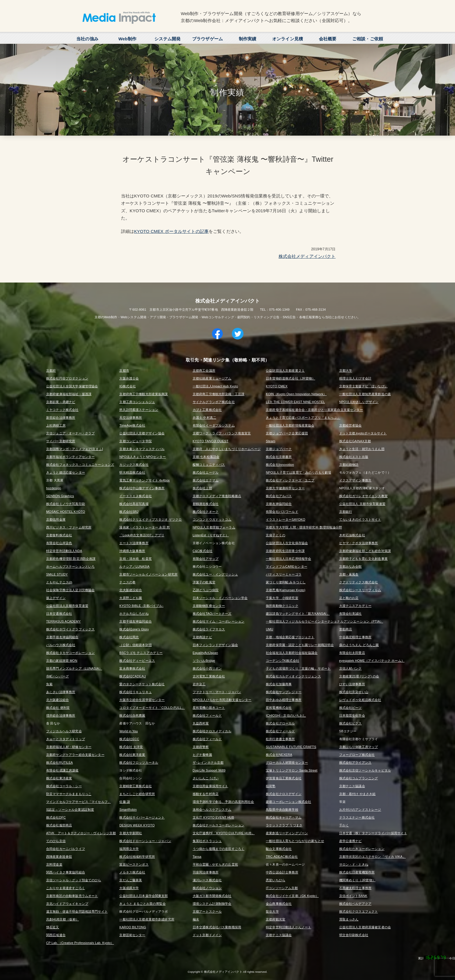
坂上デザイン (56, 598)
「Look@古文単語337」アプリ (142, 535)
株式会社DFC (56, 817)
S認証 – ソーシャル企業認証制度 (70, 810)
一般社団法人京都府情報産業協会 (290, 425)
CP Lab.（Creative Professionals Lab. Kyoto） (80, 943)
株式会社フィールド (207, 715)
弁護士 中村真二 (204, 418)
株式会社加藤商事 (279, 684)
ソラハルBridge (204, 661)
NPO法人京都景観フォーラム (214, 527)
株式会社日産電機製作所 (357, 872)
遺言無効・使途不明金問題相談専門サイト (77, 911)
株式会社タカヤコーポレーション (70, 653)
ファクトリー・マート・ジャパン (217, 692)
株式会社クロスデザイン (284, 794)
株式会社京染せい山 (354, 692)
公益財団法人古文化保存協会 (287, 543)
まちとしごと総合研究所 (137, 794)
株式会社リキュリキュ (136, 692)
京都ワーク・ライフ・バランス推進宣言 (222, 433)
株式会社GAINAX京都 (355, 441)
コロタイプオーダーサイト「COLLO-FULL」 (152, 708)
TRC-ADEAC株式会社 (282, 857)
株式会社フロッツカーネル (139, 763)
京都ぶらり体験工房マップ (359, 747)
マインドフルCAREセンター (287, 567)
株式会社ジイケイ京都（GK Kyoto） (292, 896)
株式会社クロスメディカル (212, 731)
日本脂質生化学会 (352, 715)
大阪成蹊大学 (129, 888)
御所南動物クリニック (282, 606)
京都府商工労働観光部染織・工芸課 (219, 394)
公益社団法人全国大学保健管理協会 (72, 386)
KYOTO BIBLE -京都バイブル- (141, 606)
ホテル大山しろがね (134, 614)
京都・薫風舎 (349, 574)
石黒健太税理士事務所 (355, 888)
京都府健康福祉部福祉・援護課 (69, 394)
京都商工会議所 (204, 371)
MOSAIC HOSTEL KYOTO (66, 512)
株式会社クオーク (206, 512)
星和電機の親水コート (209, 708)
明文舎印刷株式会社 (354, 935)
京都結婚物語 (349, 465)
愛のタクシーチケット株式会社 (142, 684)
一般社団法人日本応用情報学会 (288, 559)
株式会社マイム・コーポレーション (219, 621)
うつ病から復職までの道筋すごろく (219, 849)
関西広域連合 (56, 935)
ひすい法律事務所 (352, 684)
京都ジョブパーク (279, 449)
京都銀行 (346, 512)
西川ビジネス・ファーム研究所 (69, 527)
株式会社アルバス (279, 496)
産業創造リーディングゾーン (287, 833)
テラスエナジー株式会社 (357, 817)
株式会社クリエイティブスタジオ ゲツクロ (150, 519)
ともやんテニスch (59, 582)
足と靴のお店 (349, 598)
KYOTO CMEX (277, 386)
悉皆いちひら (276, 880)
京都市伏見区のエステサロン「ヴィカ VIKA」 (373, 857)
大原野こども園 (131, 598)
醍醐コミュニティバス (209, 465)
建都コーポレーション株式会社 (288, 802)
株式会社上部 (202, 488)
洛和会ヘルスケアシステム (212, 810)
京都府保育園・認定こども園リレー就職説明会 (300, 645)
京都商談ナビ (202, 637)
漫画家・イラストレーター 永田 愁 (145, 527)
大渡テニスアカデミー (355, 606)
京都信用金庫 (56, 519)
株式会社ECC (129, 739)
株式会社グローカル (280, 723)
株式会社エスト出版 (354, 457)
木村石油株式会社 (352, 535)
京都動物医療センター (209, 606)
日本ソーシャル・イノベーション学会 (220, 598)
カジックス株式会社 (134, 465)
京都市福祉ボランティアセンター (70, 457)
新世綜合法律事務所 (61, 418)
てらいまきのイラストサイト (360, 519)
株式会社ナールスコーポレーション (219, 825)
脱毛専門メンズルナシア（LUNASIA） (74, 668)
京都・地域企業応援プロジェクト (290, 637)
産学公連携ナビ (351, 841)
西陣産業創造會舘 (59, 857)
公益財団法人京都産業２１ (285, 371)
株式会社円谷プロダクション (67, 378)
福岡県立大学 (129, 849)
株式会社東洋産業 (132, 755)
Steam (271, 441)
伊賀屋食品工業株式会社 (284, 778)
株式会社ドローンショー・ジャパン (145, 841)
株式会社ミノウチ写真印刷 (66, 504)
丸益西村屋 (201, 723)
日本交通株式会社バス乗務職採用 (217, 927)
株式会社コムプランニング (359, 778)
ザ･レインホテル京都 (208, 763)
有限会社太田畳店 (352, 653)
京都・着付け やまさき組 (358, 794)
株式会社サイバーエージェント (142, 817)
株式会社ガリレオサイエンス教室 (363, 496)
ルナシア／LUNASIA (134, 567)
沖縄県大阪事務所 (132, 551)
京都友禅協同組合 (279, 504)
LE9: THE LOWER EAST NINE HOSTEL (295, 402)
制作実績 (248, 39)
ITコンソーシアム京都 (282, 888)
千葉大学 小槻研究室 (282, 598)
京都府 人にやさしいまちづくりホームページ (227, 449)
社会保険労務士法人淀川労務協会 (70, 590)
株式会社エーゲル (206, 472)
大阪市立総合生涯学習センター (142, 700)
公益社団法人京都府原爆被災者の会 (365, 927)
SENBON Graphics (60, 496)
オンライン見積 (288, 39)
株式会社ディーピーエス (137, 661)
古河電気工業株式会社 (209, 676)
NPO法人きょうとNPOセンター (142, 457)
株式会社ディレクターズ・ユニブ (290, 480)
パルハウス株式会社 (61, 645)
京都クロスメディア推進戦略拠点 (217, 496)
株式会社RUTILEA (59, 763)
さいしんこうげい (206, 778)
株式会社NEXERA (279, 755)
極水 (196, 919)
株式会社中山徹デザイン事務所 (142, 488)
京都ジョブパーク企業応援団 (287, 433)
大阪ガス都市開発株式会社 (212, 896)
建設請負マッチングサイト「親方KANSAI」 (298, 614)
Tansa (197, 857)
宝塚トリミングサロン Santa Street (292, 770)
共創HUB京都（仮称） (63, 919)
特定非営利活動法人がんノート (288, 927)
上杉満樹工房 (56, 425)
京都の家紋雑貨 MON (62, 661)
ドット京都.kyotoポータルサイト (363, 433)
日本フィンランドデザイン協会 (215, 645)
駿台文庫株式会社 (279, 849)
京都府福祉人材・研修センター (69, 747)
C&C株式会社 (203, 551)
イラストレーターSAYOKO (286, 519)
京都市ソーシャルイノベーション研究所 (148, 574)
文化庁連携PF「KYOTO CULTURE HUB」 (224, 833)
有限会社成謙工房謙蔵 (62, 770)
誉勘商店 (346, 629)
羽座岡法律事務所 (206, 872)
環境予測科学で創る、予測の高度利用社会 (223, 802)
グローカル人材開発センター (287, 763)
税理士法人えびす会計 (355, 378)
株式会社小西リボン (207, 668)
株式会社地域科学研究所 (137, 857)
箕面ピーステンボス (134, 864)
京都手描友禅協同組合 (136, 621)
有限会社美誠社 (351, 614)
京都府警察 (201, 747)
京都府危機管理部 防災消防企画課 (71, 559)
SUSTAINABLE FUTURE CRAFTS (291, 747)
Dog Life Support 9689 (209, 770)
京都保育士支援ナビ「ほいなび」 (363, 386)
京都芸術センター (132, 935)
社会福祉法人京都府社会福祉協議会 (292, 653)
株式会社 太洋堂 (131, 747)
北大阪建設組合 (131, 590)
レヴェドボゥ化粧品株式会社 (360, 700)
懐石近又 (53, 927)
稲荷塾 (271, 786)
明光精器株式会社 (132, 472)
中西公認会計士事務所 (282, 872)
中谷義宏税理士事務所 (355, 637)
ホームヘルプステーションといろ (70, 567)
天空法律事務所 (131, 418)
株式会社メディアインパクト (307, 256)
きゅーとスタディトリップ (66, 739)
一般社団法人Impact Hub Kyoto (215, 386)
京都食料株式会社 (59, 535)
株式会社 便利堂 (58, 708)
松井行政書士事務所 (280, 739)
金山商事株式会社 (279, 904)
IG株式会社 (128, 386)
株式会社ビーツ (351, 708)
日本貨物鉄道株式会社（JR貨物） (290, 378)
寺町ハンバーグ (57, 676)
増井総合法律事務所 (61, 715)
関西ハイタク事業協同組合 (66, 872)
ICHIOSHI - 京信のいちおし (286, 715)
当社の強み (87, 39)
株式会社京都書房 (279, 457)
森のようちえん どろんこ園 (359, 645)
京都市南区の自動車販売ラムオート (72, 896)
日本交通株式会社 (59, 614)
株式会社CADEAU (132, 676)
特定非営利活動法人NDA (64, 551)
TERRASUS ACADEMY (63, 621)
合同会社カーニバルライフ (66, 849)
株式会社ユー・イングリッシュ (215, 574)
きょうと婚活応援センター (66, 472)
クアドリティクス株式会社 (359, 582)
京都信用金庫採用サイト (211, 786)
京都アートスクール (207, 911)
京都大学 (346, 371)
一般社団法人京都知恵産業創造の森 (365, 394)
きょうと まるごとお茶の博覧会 (142, 904)
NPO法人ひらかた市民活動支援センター (222, 700)
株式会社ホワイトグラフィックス (70, 629)
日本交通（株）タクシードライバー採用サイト (373, 833)
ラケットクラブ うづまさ (284, 825)
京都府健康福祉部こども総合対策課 (365, 551)
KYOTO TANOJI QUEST (211, 441)
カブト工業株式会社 (207, 410)
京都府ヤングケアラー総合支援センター (75, 755)
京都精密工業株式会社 (136, 786)
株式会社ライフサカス (209, 629)
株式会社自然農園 (132, 715)
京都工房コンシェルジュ (137, 402)
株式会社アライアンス (355, 763)
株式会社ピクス (351, 723)
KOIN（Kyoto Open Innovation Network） (296, 394)
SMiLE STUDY (57, 574)
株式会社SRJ (129, 512)
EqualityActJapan (205, 653)
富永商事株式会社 (132, 668)
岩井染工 (199, 684)
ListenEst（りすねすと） (211, 535)
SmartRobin (128, 810)
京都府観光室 (276, 919)
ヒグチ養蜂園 (202, 755)
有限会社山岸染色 (59, 543)
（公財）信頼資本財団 (136, 645)
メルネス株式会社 (132, 872)
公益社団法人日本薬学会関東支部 (143, 896)
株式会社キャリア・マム (284, 817)
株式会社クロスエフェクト (359, 911)
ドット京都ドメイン (207, 935)
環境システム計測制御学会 (212, 904)
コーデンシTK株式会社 (282, 661)
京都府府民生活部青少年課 (285, 551)
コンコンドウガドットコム (212, 519)
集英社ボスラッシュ (207, 841)
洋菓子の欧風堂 (204, 582)
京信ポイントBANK (353, 896)
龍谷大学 (272, 911)
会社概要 (328, 39)
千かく (344, 825)
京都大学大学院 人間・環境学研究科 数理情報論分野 (304, 527)
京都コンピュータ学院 (136, 441)
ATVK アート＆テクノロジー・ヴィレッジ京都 (81, 833)
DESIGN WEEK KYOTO (137, 825)
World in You (128, 731)
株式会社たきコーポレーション (362, 849)
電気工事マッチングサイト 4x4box (144, 480)
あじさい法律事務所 (61, 692)
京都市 (124, 371)
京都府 (51, 371)
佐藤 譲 (125, 802)
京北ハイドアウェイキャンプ (67, 904)
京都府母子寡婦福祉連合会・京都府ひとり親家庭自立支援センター (314, 410)
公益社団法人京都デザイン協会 (142, 433)
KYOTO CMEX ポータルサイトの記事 (171, 231)
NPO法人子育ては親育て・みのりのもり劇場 (298, 472)
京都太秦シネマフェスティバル (142, 449)
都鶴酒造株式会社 (206, 504)
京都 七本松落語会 (206, 457)
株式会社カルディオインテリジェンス (293, 676)
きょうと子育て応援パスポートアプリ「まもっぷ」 (303, 418)
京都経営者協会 (351, 425)
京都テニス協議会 (352, 786)
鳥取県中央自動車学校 (282, 810)
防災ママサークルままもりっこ (69, 794)
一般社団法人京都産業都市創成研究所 (147, 919)
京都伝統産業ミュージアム (212, 378)
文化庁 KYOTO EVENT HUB (213, 817)
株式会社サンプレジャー (284, 692)
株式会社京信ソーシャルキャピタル (365, 770)
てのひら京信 (56, 841)
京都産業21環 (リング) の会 (359, 676)
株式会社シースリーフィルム (360, 590)
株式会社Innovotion (280, 465)
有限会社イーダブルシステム (214, 425)
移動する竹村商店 (206, 794)
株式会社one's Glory (134, 629)
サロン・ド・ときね (354, 864)
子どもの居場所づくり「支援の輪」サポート (298, 668)
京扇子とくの (276, 535)
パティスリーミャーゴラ (284, 574)
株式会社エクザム (206, 480)
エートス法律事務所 (134, 543)
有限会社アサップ (206, 559)
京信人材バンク (351, 668)
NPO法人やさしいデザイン (359, 402)
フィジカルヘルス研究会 (64, 731)
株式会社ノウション (207, 888)
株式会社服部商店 (59, 825)
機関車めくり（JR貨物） (357, 880)
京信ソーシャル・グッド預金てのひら (74, 880)
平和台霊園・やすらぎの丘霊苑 (215, 864)
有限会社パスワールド (282, 512)
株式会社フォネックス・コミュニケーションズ (80, 465)
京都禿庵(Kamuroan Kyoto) (286, 590)
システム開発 (168, 39)
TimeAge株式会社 (132, 425)
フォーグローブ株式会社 (357, 755)
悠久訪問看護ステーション (139, 410)
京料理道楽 (54, 864)
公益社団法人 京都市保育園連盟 (362, 504)
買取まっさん (349, 919)
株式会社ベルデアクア (355, 904)
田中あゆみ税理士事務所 (284, 700)
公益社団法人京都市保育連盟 (67, 606)
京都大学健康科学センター (285, 488)
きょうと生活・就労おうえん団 (362, 449)
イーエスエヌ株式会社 (136, 496)
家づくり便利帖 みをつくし (286, 582)
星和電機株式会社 (279, 708)
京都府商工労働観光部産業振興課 (143, 394)
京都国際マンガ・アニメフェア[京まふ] (75, 449)
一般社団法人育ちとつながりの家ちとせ (295, 841)
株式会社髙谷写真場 (134, 504)
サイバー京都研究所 (61, 441)
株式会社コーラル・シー (64, 786)
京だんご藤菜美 (131, 880)
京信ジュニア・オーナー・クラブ (70, 433)
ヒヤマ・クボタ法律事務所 (359, 543)
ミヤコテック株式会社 (62, 410)
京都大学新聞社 (131, 833)
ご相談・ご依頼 (368, 39)
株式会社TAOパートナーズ (212, 614)
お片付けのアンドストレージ (360, 810)
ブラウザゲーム (207, 39)
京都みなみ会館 (351, 567)
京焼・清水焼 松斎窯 (136, 559)
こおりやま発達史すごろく (66, 888)
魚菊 (49, 684)
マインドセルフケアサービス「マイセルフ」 (78, 802)
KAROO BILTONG (133, 927)
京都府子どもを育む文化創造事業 (363, 559)
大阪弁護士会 (129, 378)
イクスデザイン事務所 (355, 480)
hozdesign (54, 488)
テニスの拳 (127, 582)
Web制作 (127, 39)
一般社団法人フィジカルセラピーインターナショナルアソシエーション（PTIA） (324, 621)
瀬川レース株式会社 (207, 880)
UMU (270, 629)
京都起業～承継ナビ (61, 402)
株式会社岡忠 (129, 637)
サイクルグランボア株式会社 (214, 402)
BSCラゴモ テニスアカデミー (141, 653)
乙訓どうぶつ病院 (206, 590)
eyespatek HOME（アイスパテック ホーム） (372, 661)
